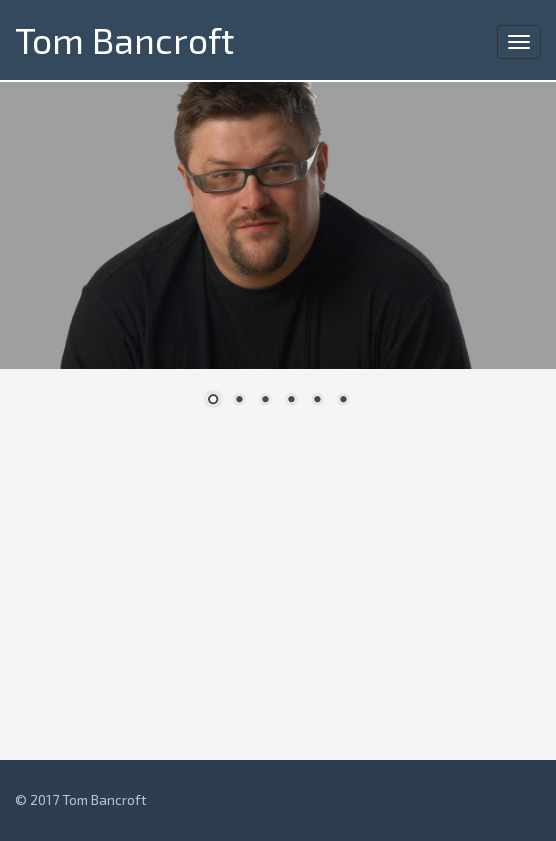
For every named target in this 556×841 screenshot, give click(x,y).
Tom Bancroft (124, 39)
